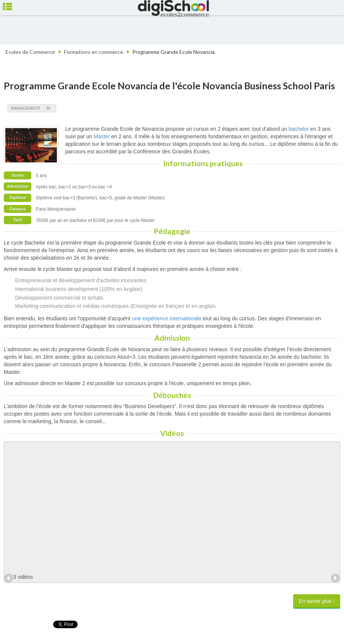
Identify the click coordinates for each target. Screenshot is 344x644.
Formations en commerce (94, 52)
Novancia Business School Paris (269, 86)
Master (102, 136)
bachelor (299, 129)
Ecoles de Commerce (30, 52)
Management (26, 108)
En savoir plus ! (317, 601)
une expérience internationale (167, 318)
